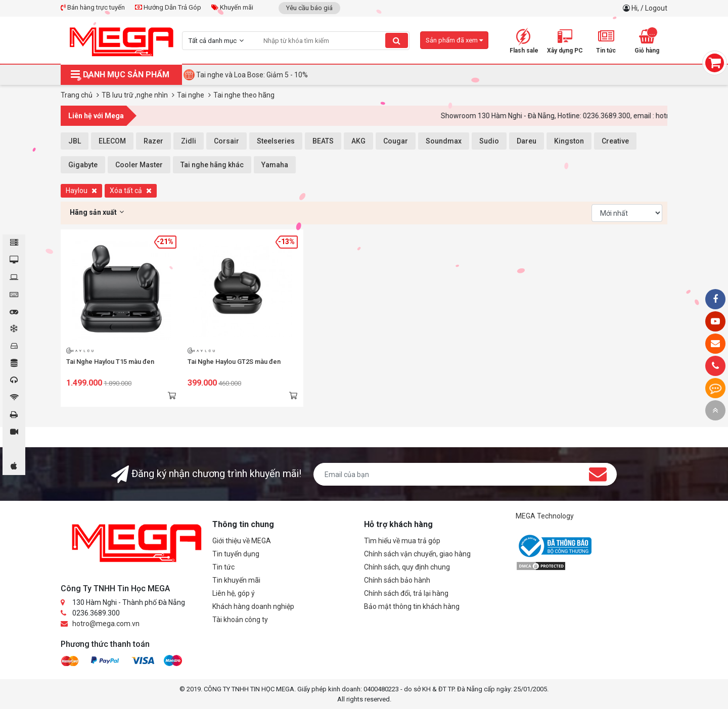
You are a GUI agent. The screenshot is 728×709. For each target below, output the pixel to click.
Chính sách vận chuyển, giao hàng (417, 554)
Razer (153, 141)
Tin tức (223, 567)
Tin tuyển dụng (236, 554)
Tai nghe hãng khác (212, 165)
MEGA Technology (545, 516)
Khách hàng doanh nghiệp (253, 606)
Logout (656, 8)
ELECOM (112, 141)
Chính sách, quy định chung (407, 567)
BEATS (323, 141)
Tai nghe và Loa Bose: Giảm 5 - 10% (252, 75)
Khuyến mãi (232, 7)
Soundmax (444, 141)
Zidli (189, 141)
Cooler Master (139, 165)
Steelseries (276, 141)
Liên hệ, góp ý (234, 593)
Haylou (81, 191)
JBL (75, 141)
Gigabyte (83, 165)
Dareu (527, 141)
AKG (358, 141)
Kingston (569, 141)
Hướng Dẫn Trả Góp (168, 7)
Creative (615, 141)
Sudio (489, 141)
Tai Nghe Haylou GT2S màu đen (234, 362)
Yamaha (275, 165)
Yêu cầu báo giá (309, 8)
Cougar (396, 141)
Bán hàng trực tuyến (93, 7)
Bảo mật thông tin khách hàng (412, 606)
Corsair (226, 141)
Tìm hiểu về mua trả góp (402, 541)
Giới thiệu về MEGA (242, 541)
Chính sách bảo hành (397, 580)
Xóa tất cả (131, 191)
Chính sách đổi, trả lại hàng (406, 593)
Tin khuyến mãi (236, 580)
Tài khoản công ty (240, 620)
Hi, (636, 8)
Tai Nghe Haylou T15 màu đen (110, 362)
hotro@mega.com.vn (106, 624)
